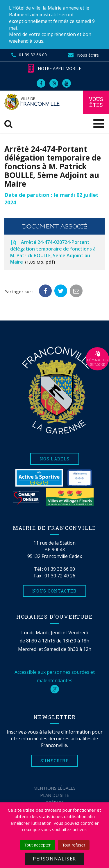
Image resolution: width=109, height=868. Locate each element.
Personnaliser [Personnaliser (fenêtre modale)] (54, 859)
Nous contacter (54, 591)
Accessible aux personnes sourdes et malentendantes (55, 680)
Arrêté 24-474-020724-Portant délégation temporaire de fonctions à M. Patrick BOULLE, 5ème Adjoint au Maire (53, 252)
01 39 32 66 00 (60, 569)
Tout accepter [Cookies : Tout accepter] (37, 845)
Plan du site (55, 795)
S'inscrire (54, 761)
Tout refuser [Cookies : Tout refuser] (74, 845)
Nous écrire (83, 55)
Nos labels (55, 459)
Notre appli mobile (54, 68)
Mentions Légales (54, 788)
